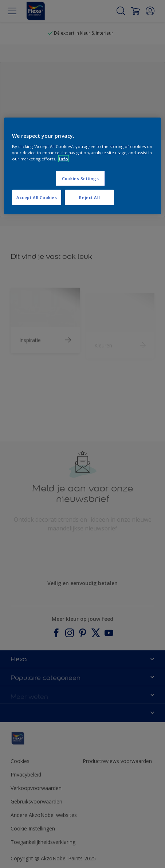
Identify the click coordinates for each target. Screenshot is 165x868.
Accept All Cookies (37, 197)
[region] (82, 166)
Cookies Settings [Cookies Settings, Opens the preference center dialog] (80, 178)
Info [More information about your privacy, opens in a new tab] (64, 158)
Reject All (89, 197)
